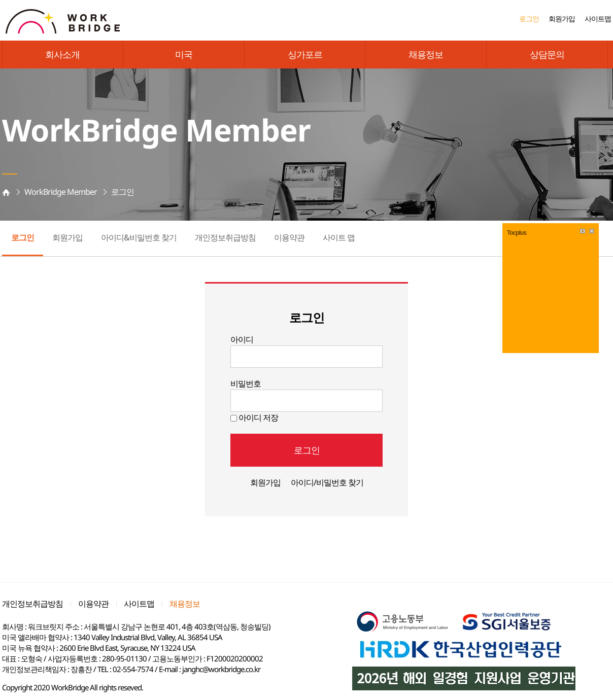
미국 (184, 54)
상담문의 (547, 54)
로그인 (529, 19)
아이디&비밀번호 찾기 (139, 237)
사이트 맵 (339, 237)
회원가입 (562, 19)
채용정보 (426, 54)
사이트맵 (598, 19)
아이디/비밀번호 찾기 (327, 482)
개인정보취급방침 (225, 237)
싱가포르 (305, 54)
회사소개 (62, 54)
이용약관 (289, 237)
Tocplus (517, 233)
